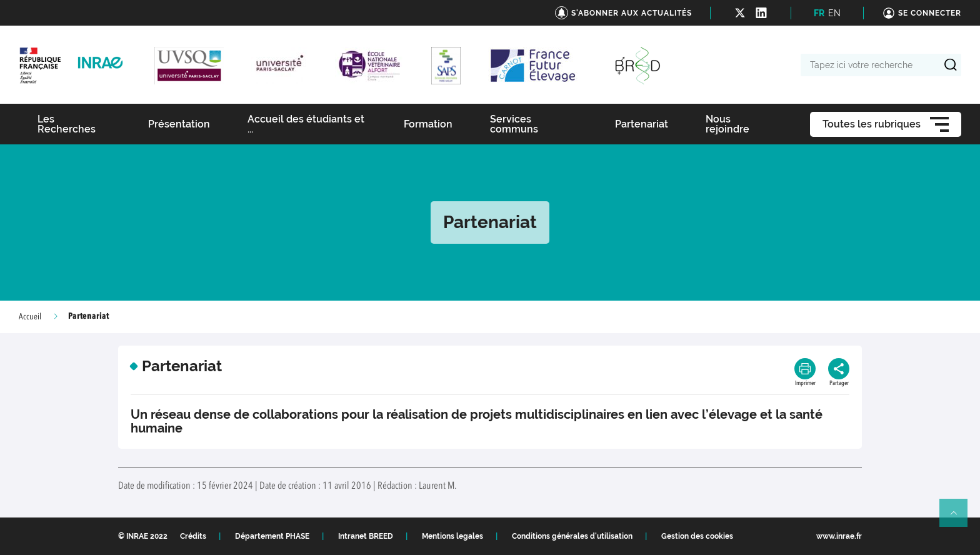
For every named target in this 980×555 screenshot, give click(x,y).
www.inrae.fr (839, 536)
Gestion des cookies (697, 536)
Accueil (30, 317)
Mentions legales (452, 536)
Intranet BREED (366, 536)
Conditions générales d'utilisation (572, 536)
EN (834, 13)
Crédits (193, 536)
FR (819, 13)
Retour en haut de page (959, 518)
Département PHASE (272, 536)
